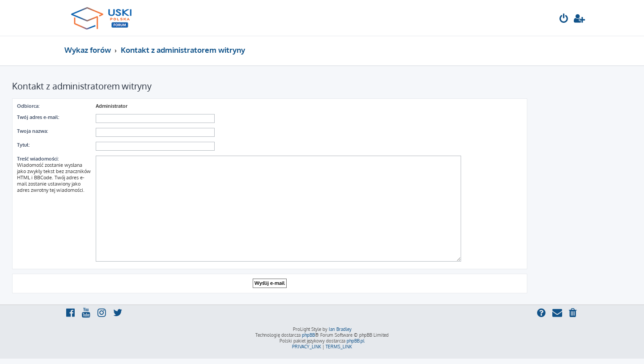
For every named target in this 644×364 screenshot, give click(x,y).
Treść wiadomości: (38, 159)
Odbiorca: (28, 106)
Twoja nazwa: (32, 131)
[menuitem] (564, 19)
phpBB (308, 335)
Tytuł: (23, 145)
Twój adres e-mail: (38, 117)
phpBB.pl (356, 341)
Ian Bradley (340, 329)
